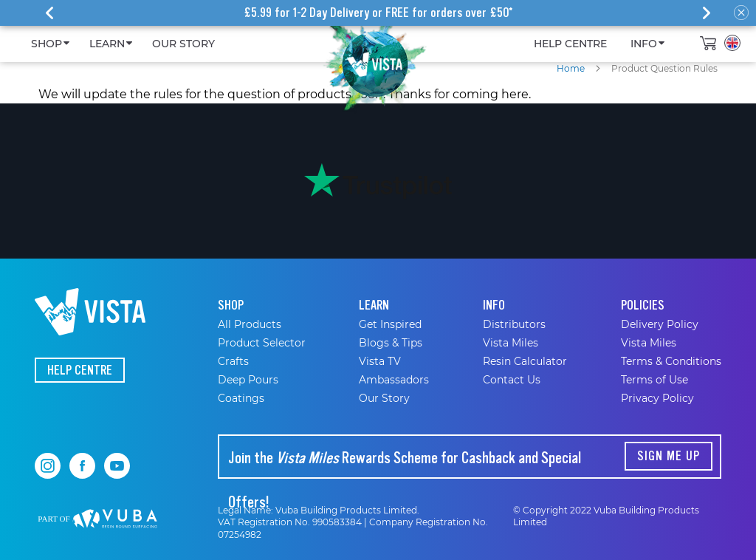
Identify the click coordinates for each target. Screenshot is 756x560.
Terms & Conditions (671, 361)
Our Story (384, 398)
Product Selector (262, 343)
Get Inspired (390, 324)
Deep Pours (248, 380)
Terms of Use (654, 380)
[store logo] (375, 62)
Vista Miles (511, 343)
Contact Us (512, 380)
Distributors (514, 324)
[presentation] (49, 13)
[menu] (346, 44)
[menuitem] (48, 44)
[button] (732, 43)
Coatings (241, 398)
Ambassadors (394, 380)
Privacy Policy (657, 398)
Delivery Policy (660, 324)
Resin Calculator (525, 361)
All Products (250, 324)
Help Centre (80, 371)
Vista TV (380, 361)
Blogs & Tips (391, 343)
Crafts (233, 361)
